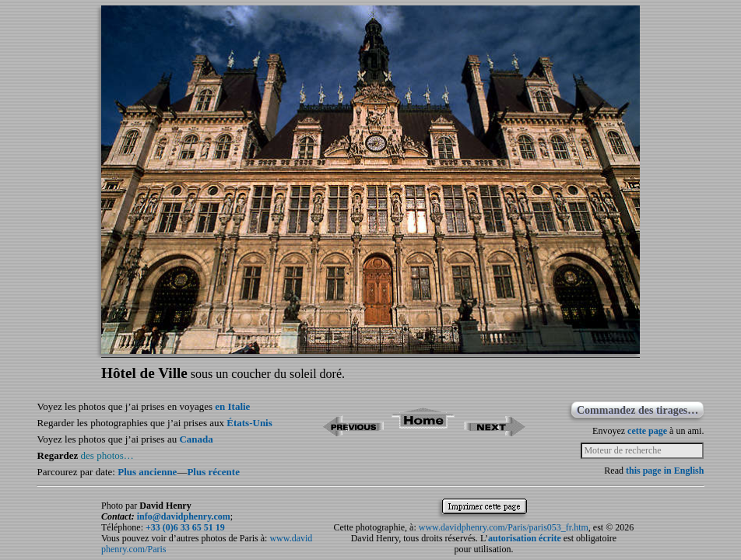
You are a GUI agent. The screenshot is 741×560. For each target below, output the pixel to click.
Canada (196, 439)
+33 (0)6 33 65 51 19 (185, 527)
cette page (647, 431)
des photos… (107, 455)
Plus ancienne (147, 472)
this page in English (665, 471)
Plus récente (213, 472)
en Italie (232, 406)
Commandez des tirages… (637, 410)
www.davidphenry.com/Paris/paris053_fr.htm (504, 527)
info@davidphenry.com (184, 516)
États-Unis (249, 423)
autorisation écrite (525, 538)
